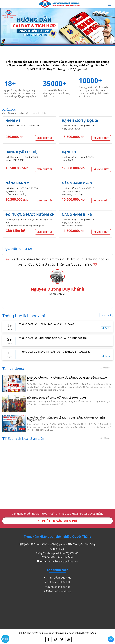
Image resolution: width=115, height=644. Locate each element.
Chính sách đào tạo (58, 587)
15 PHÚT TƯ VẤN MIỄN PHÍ (57, 521)
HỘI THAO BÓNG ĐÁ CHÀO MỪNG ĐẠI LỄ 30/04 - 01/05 (57, 398)
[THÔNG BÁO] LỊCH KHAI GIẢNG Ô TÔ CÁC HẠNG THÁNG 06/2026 (53, 338)
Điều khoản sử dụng (58, 591)
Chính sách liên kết (58, 582)
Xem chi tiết (45, 138)
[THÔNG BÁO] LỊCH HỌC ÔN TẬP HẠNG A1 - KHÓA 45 (46, 324)
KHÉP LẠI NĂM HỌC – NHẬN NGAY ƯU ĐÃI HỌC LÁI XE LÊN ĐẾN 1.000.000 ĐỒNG (67, 379)
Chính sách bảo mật (58, 578)
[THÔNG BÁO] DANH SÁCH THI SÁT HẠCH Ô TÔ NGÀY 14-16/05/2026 (54, 352)
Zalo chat (5, 639)
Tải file (106, 328)
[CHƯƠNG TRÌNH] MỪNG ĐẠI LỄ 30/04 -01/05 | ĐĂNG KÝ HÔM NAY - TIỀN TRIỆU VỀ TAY (66, 419)
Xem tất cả (106, 315)
